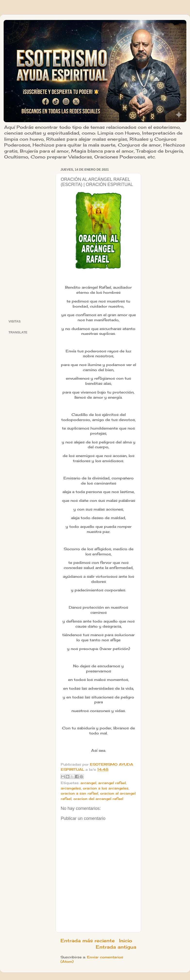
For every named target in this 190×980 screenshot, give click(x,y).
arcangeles (71, 788)
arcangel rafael (112, 783)
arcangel (88, 783)
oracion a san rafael (79, 793)
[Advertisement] (29, 239)
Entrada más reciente (88, 941)
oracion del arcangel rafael (98, 799)
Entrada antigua (116, 947)
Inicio (126, 941)
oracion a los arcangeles (106, 788)
